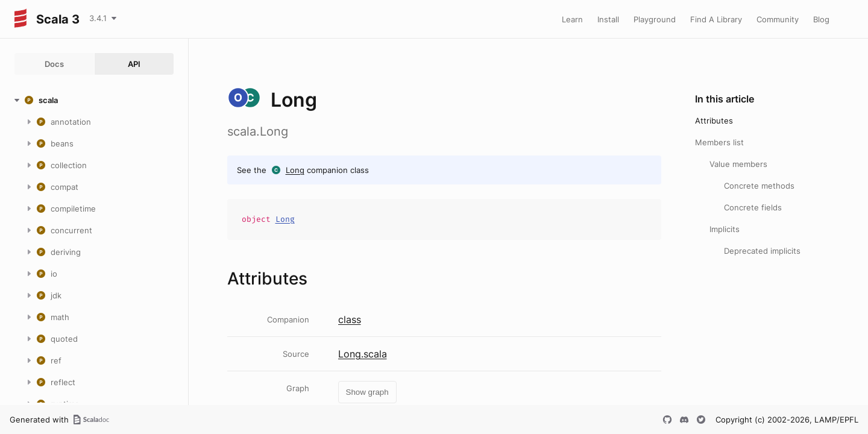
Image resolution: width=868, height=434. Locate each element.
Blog (821, 19)
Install (608, 19)
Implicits (725, 229)
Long (295, 170)
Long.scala (363, 354)
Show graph (367, 392)
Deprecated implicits (762, 251)
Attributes (714, 121)
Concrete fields (753, 207)
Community (778, 19)
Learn (572, 19)
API (134, 64)
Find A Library (716, 19)
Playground (655, 19)
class (350, 319)
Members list (719, 142)
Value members (738, 164)
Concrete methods (759, 186)
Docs (54, 64)
